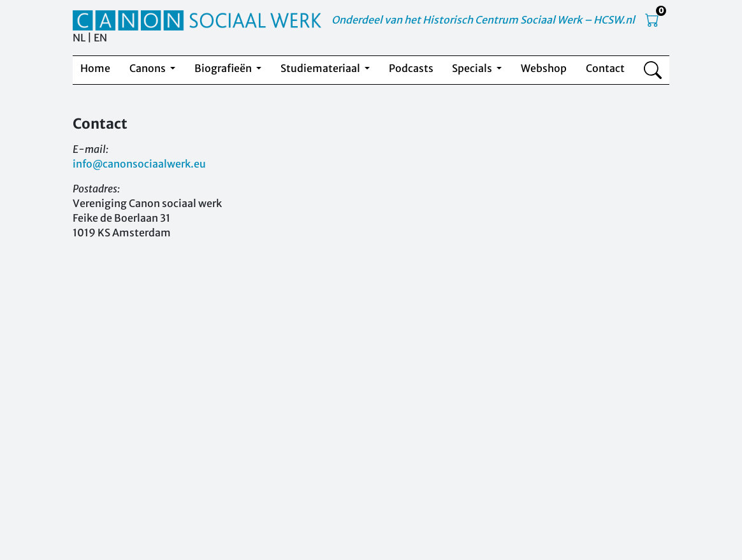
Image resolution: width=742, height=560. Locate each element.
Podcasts (411, 68)
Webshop (544, 68)
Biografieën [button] (224, 68)
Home (95, 68)
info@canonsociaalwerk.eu (139, 164)
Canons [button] (149, 68)
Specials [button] (473, 68)
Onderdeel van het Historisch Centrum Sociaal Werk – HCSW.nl (483, 20)
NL (79, 38)
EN (100, 38)
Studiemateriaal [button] (321, 68)
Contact (605, 68)
